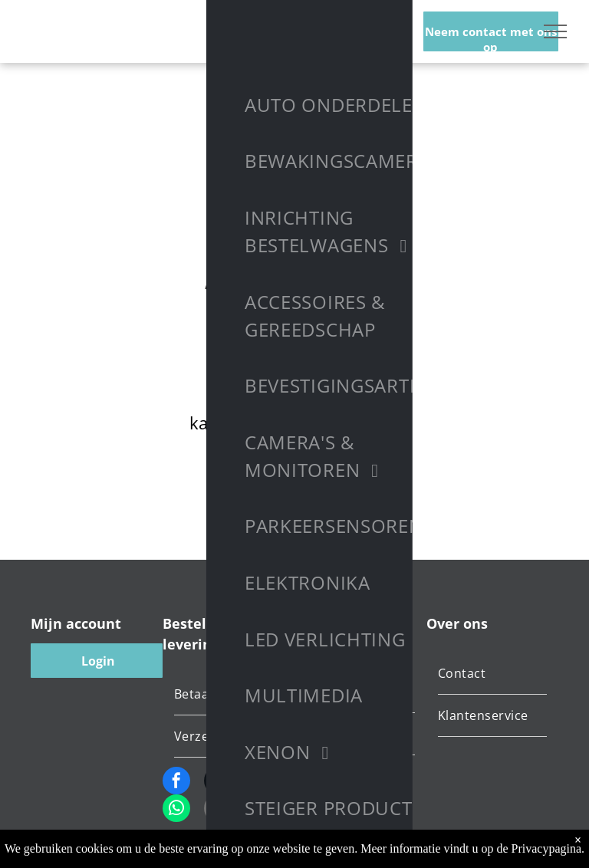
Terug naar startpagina (294, 479)
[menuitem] (232, 694)
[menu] (555, 31)
